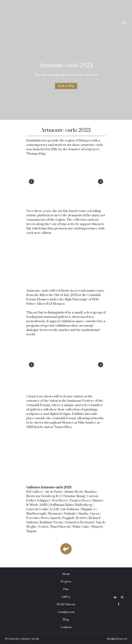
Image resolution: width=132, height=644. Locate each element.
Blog (66, 620)
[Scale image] (66, 182)
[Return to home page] (63, 23)
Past (66, 589)
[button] (66, 86)
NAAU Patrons (66, 604)
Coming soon (66, 612)
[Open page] (66, 549)
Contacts (66, 627)
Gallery (66, 597)
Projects (66, 582)
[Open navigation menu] (124, 23)
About (66, 574)
